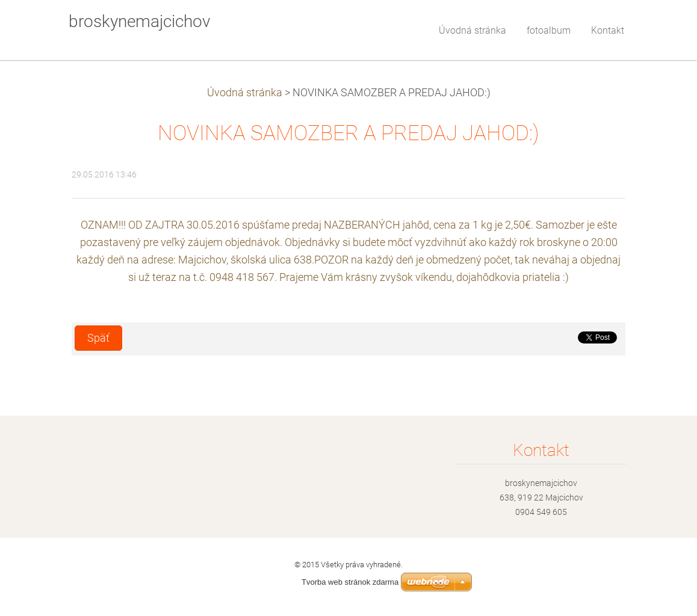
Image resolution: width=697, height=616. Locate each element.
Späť (98, 338)
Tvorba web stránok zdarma (350, 582)
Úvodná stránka (245, 93)
